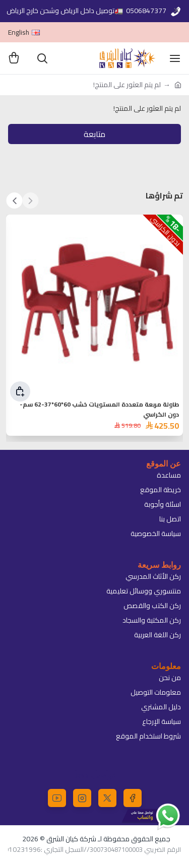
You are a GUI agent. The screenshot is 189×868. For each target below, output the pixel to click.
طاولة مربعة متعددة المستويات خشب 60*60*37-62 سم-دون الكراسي (99, 410)
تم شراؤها (164, 196)
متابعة (94, 134)
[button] (30, 201)
